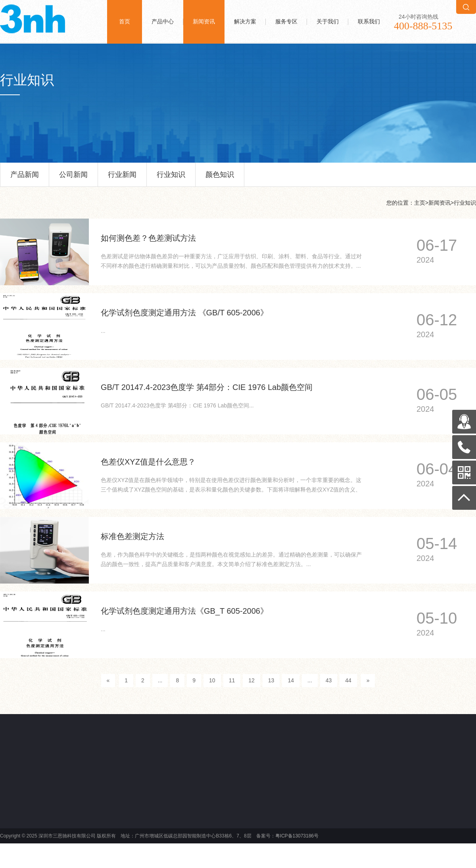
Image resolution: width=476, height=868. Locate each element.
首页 (125, 22)
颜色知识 (220, 179)
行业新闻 (122, 179)
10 (212, 680)
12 (251, 680)
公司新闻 (73, 179)
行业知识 (171, 179)
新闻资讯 (204, 22)
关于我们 (328, 22)
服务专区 (286, 22)
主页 (420, 203)
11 (232, 680)
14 (291, 680)
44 (348, 680)
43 (329, 680)
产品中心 (163, 22)
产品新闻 (25, 179)
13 (271, 680)
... (160, 680)
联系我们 (369, 22)
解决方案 (245, 22)
